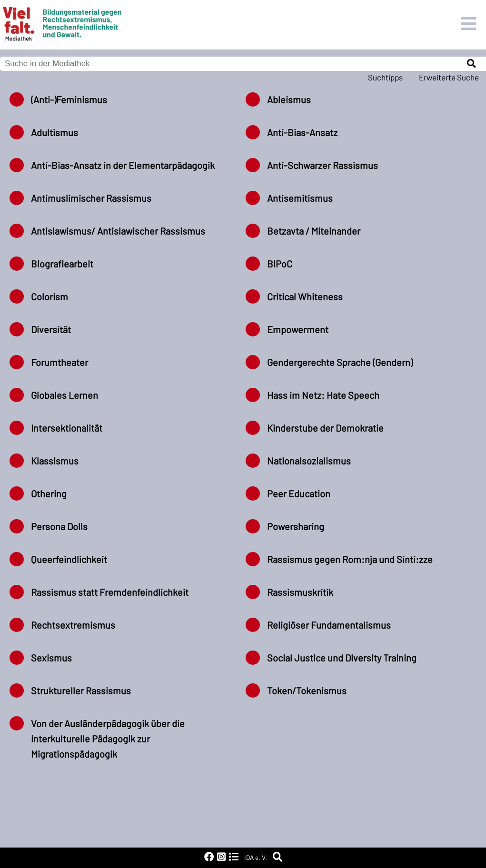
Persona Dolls (59, 526)
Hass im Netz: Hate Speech (323, 395)
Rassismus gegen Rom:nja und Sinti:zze (350, 559)
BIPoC (280, 264)
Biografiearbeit (62, 264)
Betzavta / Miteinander (314, 231)
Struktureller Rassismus (81, 690)
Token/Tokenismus (307, 690)
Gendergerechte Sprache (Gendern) (340, 362)
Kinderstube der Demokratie (325, 428)
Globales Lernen (64, 395)
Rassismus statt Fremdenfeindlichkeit (110, 592)
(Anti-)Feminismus (69, 99)
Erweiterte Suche (449, 77)
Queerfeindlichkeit (69, 559)
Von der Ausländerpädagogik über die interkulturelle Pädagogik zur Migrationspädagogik (108, 739)
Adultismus (55, 132)
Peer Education (299, 493)
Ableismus (289, 99)
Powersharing (296, 526)
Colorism (50, 296)
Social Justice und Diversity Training (342, 658)
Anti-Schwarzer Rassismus (322, 165)
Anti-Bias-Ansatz (302, 132)
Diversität (51, 329)
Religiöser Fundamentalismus (329, 625)
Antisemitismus (300, 198)
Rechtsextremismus (73, 625)
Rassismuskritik (300, 592)
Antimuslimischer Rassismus (91, 198)
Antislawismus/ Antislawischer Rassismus (118, 231)
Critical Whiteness (305, 296)
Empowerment (298, 329)
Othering (49, 493)
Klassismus (55, 461)
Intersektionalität (67, 428)
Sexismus (51, 658)
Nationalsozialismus (309, 461)
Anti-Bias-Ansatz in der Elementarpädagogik (123, 165)
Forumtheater (60, 362)
